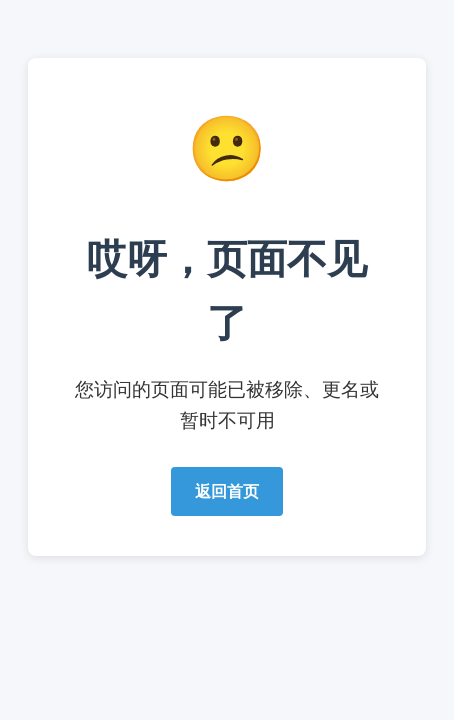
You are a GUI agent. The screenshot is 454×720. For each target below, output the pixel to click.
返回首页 (227, 491)
